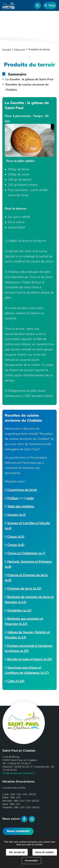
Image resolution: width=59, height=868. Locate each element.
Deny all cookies (45, 852)
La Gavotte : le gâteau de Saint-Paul (29, 79)
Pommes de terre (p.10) (24, 588)
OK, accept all (17, 852)
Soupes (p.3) (17, 515)
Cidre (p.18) (16, 681)
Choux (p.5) (16, 537)
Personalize (31, 861)
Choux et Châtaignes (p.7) (26, 553)
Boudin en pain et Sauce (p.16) (30, 659)
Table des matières (21, 506)
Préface (13, 498)
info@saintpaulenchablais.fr (19, 773)
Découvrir (20, 50)
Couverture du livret (22, 490)
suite (30, 498)
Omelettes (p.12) (19, 610)
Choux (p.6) (16, 545)
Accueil (7, 50)
